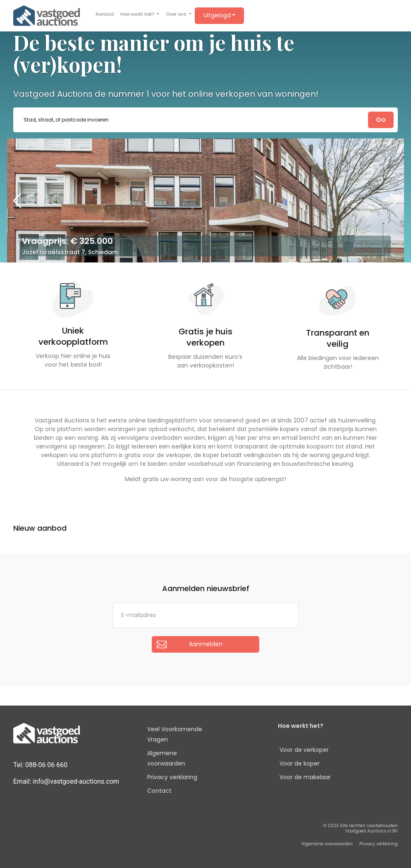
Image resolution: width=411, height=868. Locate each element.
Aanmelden (206, 644)
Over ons (177, 14)
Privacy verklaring (172, 777)
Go (381, 120)
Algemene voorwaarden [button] (327, 844)
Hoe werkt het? (138, 14)
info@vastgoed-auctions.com (76, 781)
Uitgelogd (217, 15)
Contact (159, 791)
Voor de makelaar (305, 777)
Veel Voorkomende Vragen (175, 734)
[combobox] (205, 120)
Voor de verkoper (304, 750)
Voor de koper (300, 763)
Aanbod (105, 14)
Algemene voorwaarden (166, 758)
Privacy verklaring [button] (379, 844)
